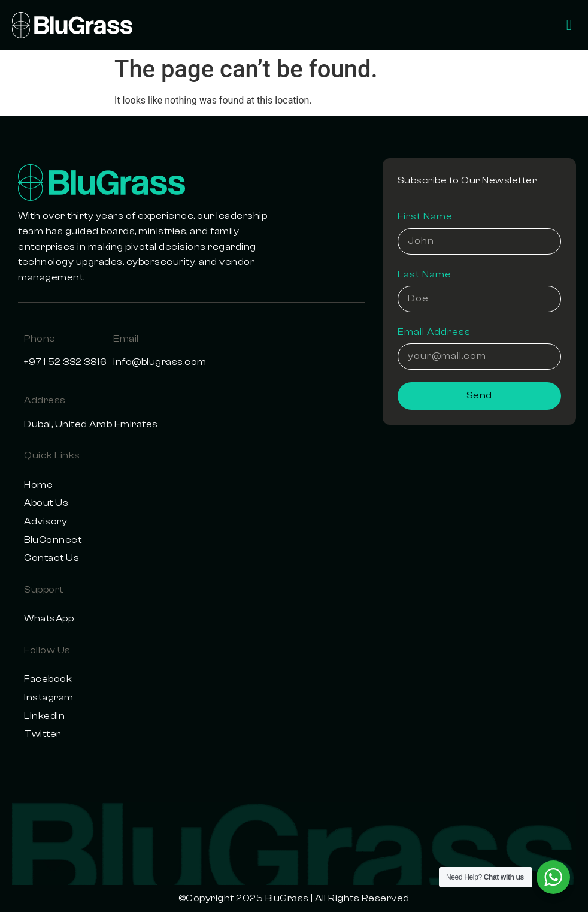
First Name (425, 216)
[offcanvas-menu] (569, 25)
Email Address (434, 332)
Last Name (425, 274)
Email (126, 339)
